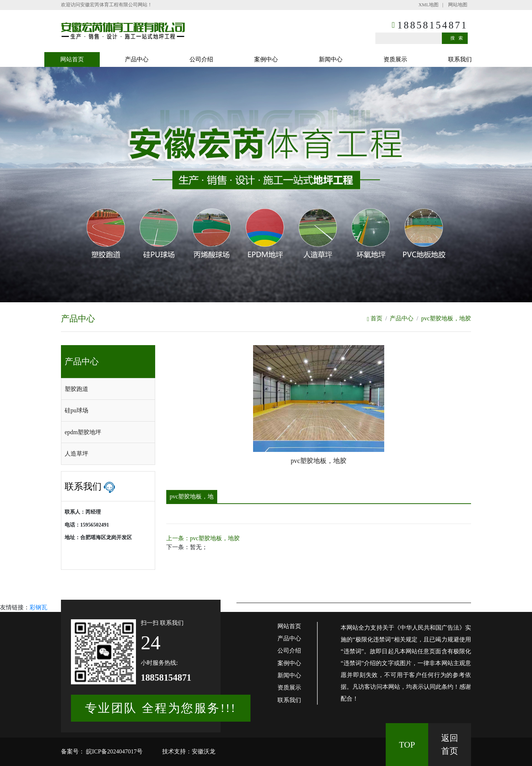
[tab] (108, 389)
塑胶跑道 (76, 389)
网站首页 (72, 59)
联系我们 (460, 59)
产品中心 (137, 59)
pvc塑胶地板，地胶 (446, 318)
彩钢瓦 (38, 607)
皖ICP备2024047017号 (114, 751)
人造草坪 (76, 454)
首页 (375, 318)
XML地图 (429, 5)
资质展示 (395, 59)
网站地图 (458, 5)
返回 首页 (450, 744)
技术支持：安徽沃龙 (189, 751)
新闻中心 (331, 59)
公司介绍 (201, 59)
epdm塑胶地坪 (83, 432)
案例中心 (266, 59)
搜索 (458, 38)
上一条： (203, 538)
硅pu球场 (76, 410)
